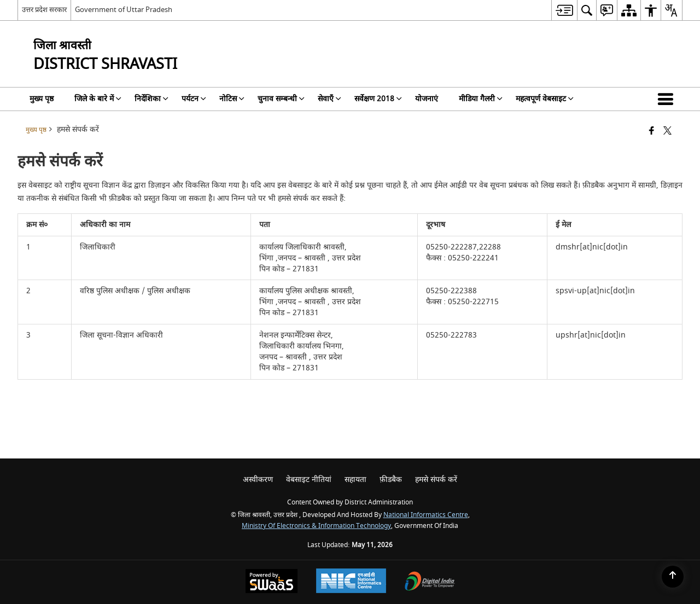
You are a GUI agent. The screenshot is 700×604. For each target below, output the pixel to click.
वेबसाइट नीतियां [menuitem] (309, 480)
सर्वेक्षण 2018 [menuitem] (378, 99)
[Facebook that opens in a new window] (652, 132)
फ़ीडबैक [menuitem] (391, 480)
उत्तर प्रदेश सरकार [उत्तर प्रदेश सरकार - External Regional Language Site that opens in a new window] (44, 10)
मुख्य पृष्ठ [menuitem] (42, 99)
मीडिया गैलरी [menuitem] (481, 99)
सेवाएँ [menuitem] (329, 99)
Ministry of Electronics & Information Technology (316, 526)
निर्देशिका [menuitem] (151, 99)
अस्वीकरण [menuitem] (258, 480)
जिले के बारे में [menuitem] (98, 99)
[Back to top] (673, 577)
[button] (668, 99)
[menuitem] (564, 10)
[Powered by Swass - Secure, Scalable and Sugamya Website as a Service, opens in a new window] (272, 582)
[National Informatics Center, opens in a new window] (351, 582)
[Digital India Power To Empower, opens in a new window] (430, 582)
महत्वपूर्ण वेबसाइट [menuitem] (545, 99)
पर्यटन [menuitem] (194, 99)
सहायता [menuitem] (355, 480)
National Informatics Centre (426, 515)
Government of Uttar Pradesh (124, 10)
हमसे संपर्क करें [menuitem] (436, 480)
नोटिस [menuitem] (232, 99)
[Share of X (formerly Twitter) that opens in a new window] (667, 132)
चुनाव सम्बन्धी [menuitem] (281, 99)
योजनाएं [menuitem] (427, 99)
